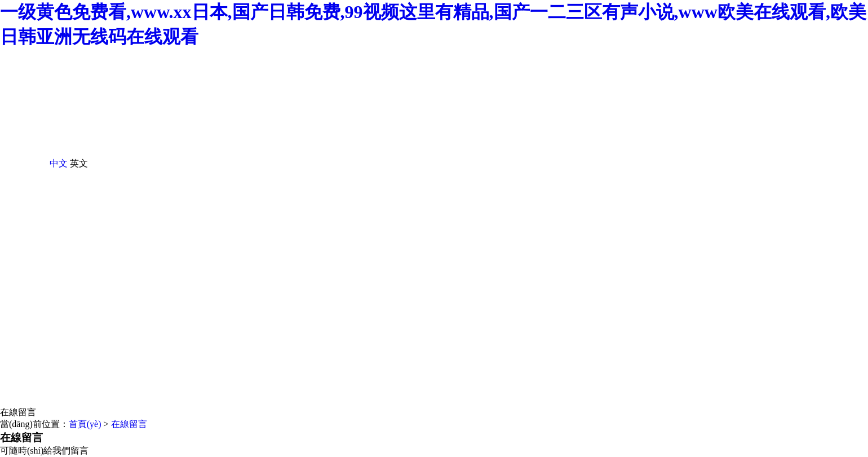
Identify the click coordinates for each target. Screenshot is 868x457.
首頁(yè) (85, 424)
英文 (79, 163)
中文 (59, 163)
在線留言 (18, 412)
